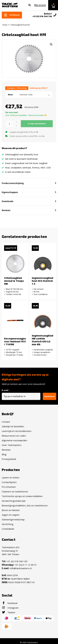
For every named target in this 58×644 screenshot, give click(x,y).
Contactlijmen (9, 482)
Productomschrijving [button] (13, 183)
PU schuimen (9, 487)
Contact (6, 422)
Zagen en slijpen (11, 515)
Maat (10, 95)
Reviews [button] (6, 210)
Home (5, 25)
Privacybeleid (9, 459)
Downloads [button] (8, 201)
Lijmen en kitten (11, 478)
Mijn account (40, 5)
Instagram (10, 608)
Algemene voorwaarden (14, 440)
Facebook (10, 603)
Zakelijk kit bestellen (13, 426)
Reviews (6, 450)
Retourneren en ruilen (14, 436)
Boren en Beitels (11, 510)
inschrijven (50, 396)
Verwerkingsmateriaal (14, 501)
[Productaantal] (10, 124)
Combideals (8, 529)
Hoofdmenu (12, 15)
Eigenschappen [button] (10, 192)
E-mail (6, 390)
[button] (51, 44)
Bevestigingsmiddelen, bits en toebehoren (25, 505)
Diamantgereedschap (13, 519)
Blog (4, 454)
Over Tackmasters (12, 445)
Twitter (9, 612)
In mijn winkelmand (37, 124)
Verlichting (8, 524)
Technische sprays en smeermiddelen (22, 496)
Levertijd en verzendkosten (17, 431)
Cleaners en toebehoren (15, 491)
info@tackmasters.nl (21, 568)
